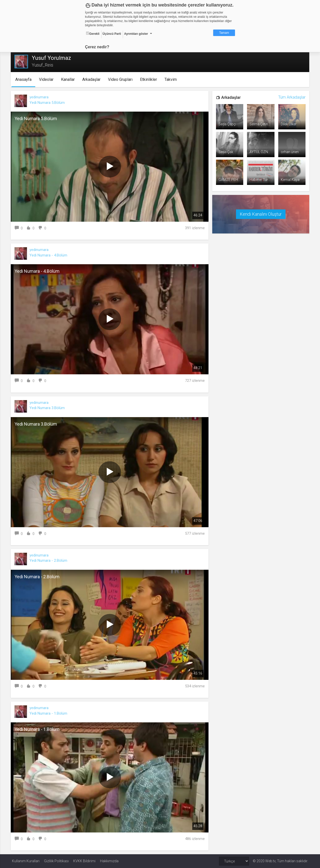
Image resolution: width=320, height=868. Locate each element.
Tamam (224, 33)
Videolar (47, 79)
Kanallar (69, 79)
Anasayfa (24, 79)
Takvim (172, 79)
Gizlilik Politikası (56, 861)
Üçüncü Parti (112, 34)
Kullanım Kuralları (26, 861)
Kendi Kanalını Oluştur (260, 214)
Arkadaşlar (92, 79)
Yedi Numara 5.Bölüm (48, 103)
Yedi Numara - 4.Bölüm (50, 255)
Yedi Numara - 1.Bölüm (50, 713)
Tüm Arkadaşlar (291, 97)
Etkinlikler (149, 79)
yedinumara (40, 97)
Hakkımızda (109, 861)
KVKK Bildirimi (84, 861)
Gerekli (93, 34)
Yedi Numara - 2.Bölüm (50, 560)
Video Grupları (121, 79)
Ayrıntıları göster (136, 34)
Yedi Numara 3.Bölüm (48, 408)
